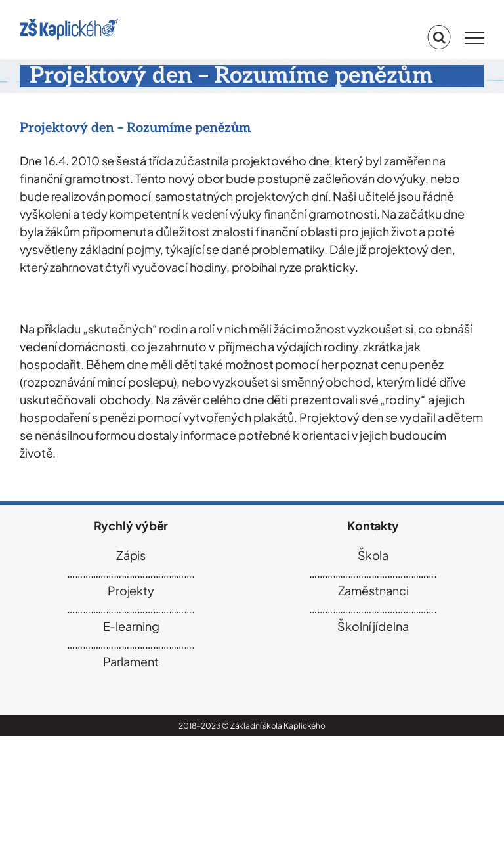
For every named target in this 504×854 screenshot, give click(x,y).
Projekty (131, 590)
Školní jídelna (373, 626)
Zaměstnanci (373, 590)
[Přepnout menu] (474, 38)
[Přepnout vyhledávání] (439, 37)
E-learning (131, 626)
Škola (373, 555)
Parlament (131, 661)
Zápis (131, 555)
